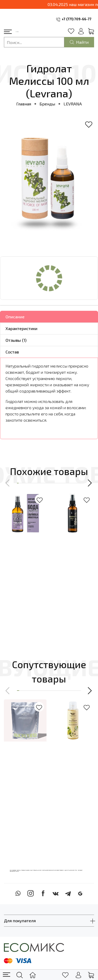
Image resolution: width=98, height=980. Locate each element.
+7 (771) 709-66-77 (77, 19)
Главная (24, 104)
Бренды (47, 104)
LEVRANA (73, 104)
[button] (8, 483)
